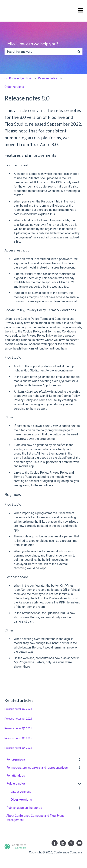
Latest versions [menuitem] (21, 792)
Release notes (48, 78)
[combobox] (40, 52)
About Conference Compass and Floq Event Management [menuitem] (35, 818)
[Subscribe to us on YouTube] (79, 843)
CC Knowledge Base (18, 78)
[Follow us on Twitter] (71, 843)
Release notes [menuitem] (16, 784)
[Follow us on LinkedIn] (63, 843)
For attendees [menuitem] (16, 776)
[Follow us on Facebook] (55, 843)
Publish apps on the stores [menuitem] (24, 808)
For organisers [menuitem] (16, 759)
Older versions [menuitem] (21, 800)
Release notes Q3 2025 (18, 738)
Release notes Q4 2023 (18, 748)
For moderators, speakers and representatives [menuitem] (37, 768)
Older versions (14, 87)
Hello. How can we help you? (31, 44)
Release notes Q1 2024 (18, 719)
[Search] (79, 52)
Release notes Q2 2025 (18, 709)
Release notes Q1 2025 (18, 728)
